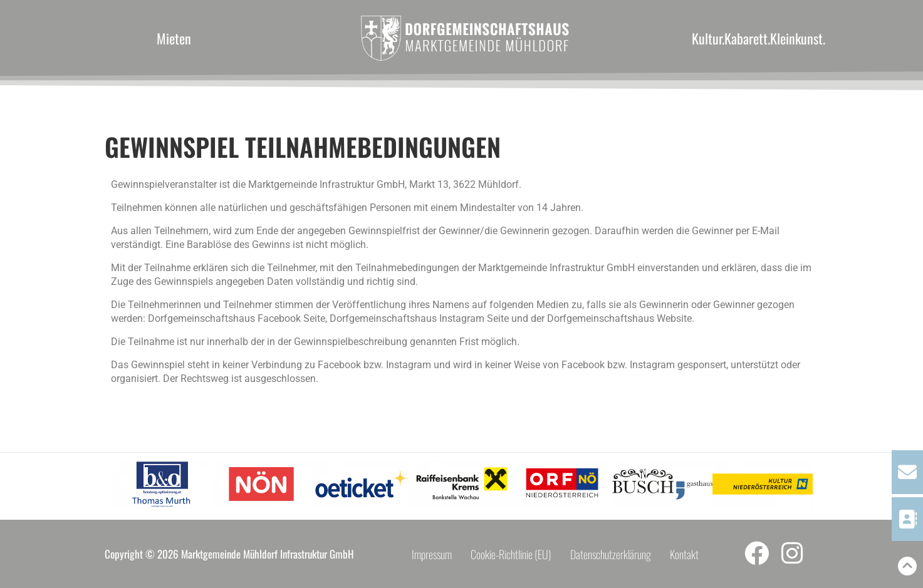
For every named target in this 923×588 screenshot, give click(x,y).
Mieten (174, 38)
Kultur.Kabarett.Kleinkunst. (759, 38)
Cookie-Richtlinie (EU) (511, 554)
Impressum (432, 554)
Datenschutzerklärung (611, 554)
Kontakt (684, 554)
